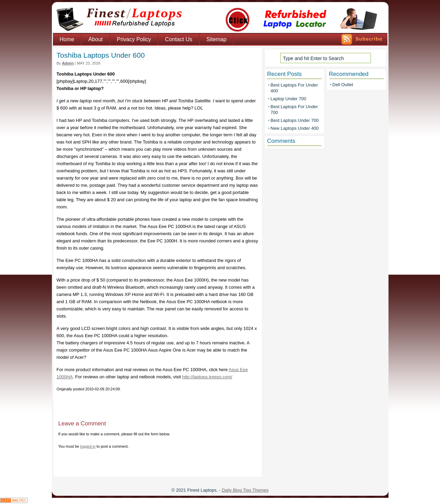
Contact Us (179, 39)
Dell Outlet (343, 85)
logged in (88, 446)
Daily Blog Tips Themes (245, 490)
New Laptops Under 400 (295, 128)
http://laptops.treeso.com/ (207, 377)
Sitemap (217, 39)
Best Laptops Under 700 (295, 120)
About (95, 39)
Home (67, 39)
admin (68, 63)
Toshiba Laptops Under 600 (101, 55)
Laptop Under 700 (289, 99)
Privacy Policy (134, 39)
